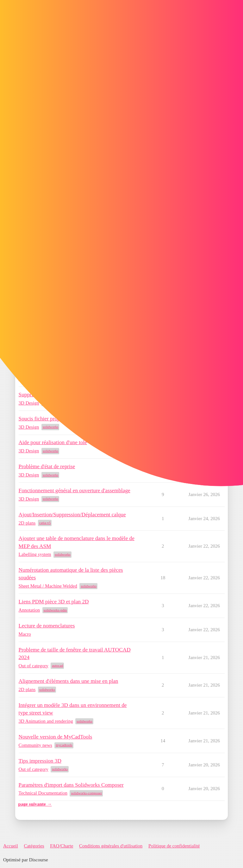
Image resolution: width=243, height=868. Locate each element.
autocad (57, 665)
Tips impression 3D (40, 761)
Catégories (34, 846)
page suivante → (35, 804)
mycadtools (64, 745)
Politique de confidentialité (174, 846)
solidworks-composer (86, 793)
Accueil (11, 846)
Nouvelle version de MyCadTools (56, 737)
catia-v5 (45, 523)
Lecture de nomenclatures (47, 626)
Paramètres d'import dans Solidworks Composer (71, 785)
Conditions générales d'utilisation (111, 846)
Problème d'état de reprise (47, 466)
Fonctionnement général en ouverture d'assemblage (75, 491)
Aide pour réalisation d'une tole (53, 442)
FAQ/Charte (62, 846)
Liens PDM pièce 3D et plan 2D (54, 602)
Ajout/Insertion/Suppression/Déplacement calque (72, 515)
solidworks (51, 427)
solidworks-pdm (55, 610)
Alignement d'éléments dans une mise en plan (69, 681)
